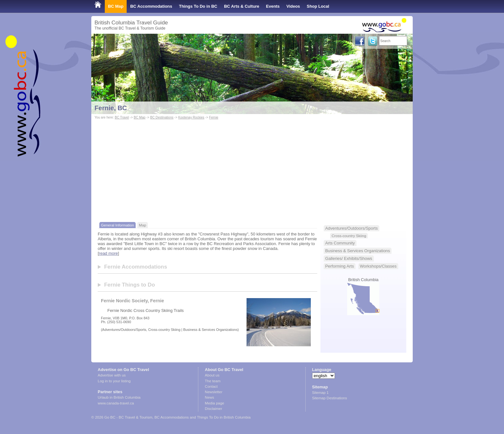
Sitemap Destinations (330, 398)
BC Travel (122, 117)
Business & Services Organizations (358, 251)
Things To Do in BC (198, 6)
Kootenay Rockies (191, 117)
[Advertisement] (252, 169)
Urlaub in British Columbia (119, 397)
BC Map (116, 6)
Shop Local (318, 6)
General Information (117, 225)
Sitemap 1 (320, 393)
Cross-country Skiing (349, 236)
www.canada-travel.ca (116, 403)
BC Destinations (162, 117)
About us (212, 375)
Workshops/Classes (378, 266)
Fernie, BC (111, 108)
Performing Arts (340, 266)
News (209, 397)
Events (273, 6)
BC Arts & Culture (242, 6)
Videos (293, 6)
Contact (211, 386)
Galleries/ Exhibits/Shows (349, 258)
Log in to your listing (114, 381)
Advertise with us (112, 375)
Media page (214, 403)
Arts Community (340, 243)
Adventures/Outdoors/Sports (351, 228)
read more (108, 253)
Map (143, 225)
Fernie (214, 117)
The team (213, 381)
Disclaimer (213, 409)
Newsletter (213, 392)
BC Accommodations (151, 6)
